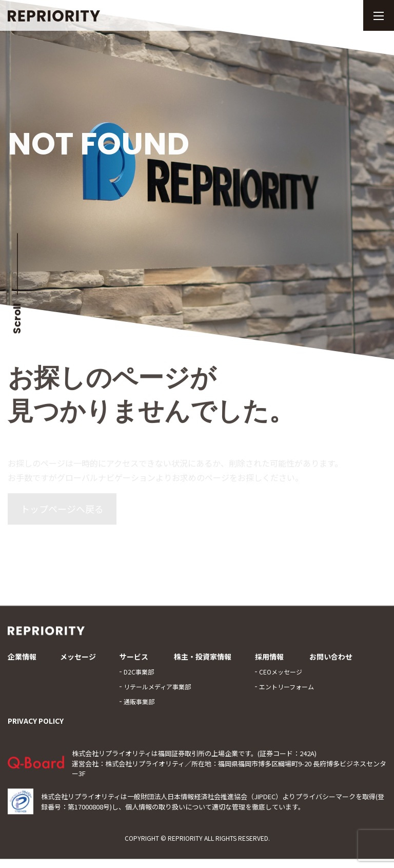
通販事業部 (139, 707)
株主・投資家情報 (203, 663)
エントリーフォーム (287, 692)
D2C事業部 (139, 677)
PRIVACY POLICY (36, 727)
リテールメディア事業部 (157, 692)
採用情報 (269, 663)
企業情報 (22, 663)
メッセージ (78, 663)
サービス (134, 663)
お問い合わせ (331, 663)
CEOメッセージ (281, 677)
